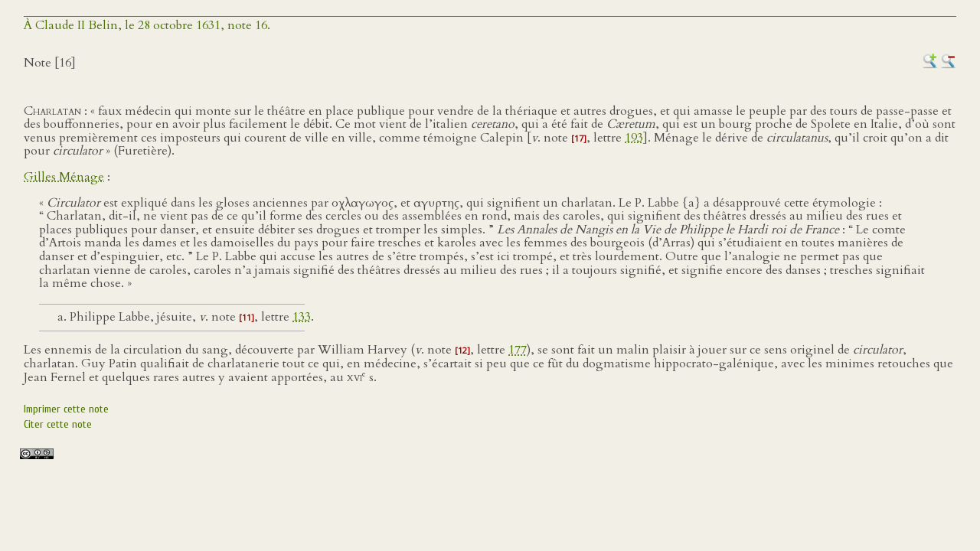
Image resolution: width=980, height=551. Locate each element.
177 (518, 350)
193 (634, 138)
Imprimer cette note (66, 409)
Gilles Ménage (64, 177)
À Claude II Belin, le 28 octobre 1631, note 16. (147, 25)
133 (302, 317)
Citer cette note (58, 424)
